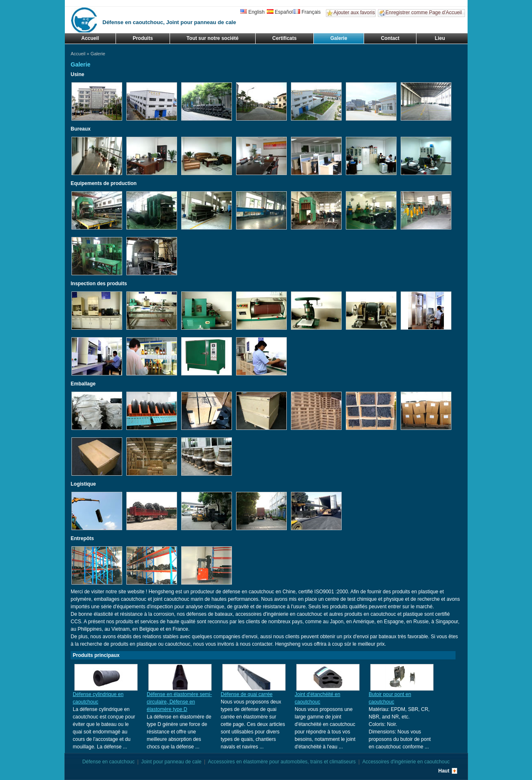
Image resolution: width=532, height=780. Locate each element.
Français (307, 12)
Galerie (339, 38)
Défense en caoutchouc (108, 762)
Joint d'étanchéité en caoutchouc (318, 698)
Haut (444, 771)
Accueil (90, 38)
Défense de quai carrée (247, 694)
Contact (390, 38)
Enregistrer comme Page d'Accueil (424, 12)
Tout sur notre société (213, 38)
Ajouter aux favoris (354, 12)
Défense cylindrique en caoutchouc (98, 698)
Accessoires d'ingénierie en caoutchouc (406, 762)
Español (280, 12)
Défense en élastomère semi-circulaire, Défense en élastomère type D (179, 702)
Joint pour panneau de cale (171, 762)
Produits (143, 38)
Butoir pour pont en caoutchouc (390, 698)
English (252, 12)
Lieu (440, 38)
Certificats (284, 38)
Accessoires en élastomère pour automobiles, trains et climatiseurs (282, 762)
